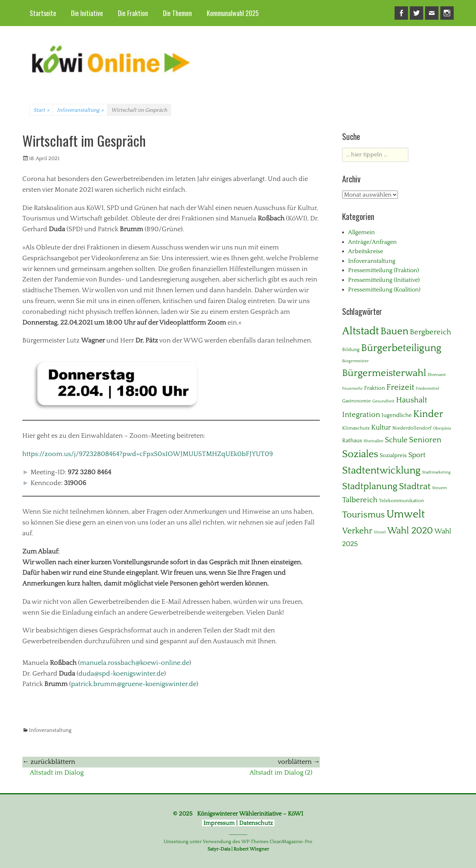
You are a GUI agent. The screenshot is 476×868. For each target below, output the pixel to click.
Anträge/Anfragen (372, 242)
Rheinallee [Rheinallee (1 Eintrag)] (374, 441)
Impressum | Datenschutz (238, 823)
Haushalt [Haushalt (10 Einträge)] (412, 400)
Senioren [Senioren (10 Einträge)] (425, 440)
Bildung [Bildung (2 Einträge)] (351, 350)
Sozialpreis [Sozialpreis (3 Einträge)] (393, 455)
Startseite (43, 13)
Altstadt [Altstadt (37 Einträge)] (361, 331)
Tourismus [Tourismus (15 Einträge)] (364, 515)
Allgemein (361, 232)
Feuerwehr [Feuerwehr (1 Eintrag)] (352, 389)
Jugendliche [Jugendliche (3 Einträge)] (397, 415)
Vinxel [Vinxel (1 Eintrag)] (380, 532)
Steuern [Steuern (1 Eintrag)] (440, 488)
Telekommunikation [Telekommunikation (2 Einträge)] (401, 501)
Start (41, 110)
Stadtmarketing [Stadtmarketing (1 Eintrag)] (436, 472)
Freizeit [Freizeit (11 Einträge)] (400, 387)
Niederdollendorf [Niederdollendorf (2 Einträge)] (412, 428)
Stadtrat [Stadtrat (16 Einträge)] (415, 486)
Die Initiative (87, 13)
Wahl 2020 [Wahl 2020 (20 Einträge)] (410, 531)
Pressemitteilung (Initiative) (384, 280)
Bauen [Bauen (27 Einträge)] (394, 331)
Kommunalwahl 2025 (233, 13)
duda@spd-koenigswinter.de (121, 674)
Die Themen (177, 13)
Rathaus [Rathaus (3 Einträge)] (352, 441)
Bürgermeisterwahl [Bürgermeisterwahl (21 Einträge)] (384, 373)
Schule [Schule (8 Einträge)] (396, 440)
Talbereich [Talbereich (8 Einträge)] (360, 500)
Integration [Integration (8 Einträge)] (361, 415)
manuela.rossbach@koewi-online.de (135, 663)
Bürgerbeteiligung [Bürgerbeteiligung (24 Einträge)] (401, 348)
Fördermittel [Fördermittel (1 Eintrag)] (427, 389)
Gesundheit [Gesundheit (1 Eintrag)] (383, 401)
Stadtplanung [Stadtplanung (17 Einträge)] (370, 486)
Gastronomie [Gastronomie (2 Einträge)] (356, 401)
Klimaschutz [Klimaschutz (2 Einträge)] (356, 428)
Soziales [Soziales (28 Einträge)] (360, 454)
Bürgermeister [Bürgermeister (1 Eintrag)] (355, 361)
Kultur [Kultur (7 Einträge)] (381, 427)
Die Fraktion (133, 13)
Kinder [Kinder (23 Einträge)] (428, 414)
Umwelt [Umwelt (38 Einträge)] (406, 514)
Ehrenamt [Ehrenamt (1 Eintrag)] (437, 375)
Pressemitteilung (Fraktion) (383, 270)
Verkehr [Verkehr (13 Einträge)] (357, 531)
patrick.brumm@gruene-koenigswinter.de (134, 684)
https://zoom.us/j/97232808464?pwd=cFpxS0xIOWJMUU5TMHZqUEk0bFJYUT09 (148, 454)
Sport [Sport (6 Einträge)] (417, 455)
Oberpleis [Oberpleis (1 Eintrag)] (442, 428)
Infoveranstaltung (80, 110)
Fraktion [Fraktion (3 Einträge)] (374, 388)
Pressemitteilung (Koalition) (384, 290)
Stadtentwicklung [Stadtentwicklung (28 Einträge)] (381, 470)
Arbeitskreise (366, 251)
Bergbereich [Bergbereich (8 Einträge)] (430, 332)
